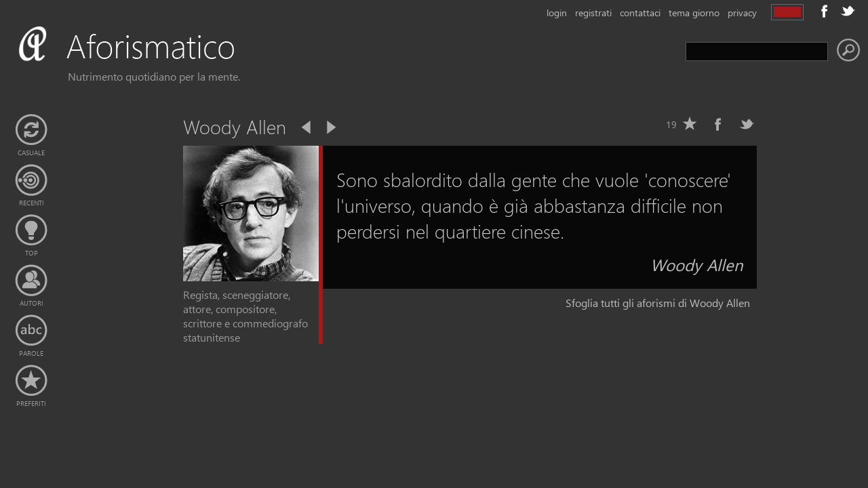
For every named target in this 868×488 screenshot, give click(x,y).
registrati (593, 13)
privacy (742, 13)
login (557, 13)
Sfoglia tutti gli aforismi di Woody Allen (658, 303)
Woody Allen (697, 264)
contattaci (640, 13)
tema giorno (694, 13)
